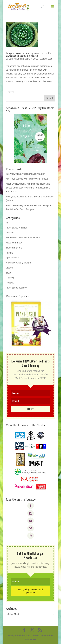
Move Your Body (14, 243)
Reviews (10, 278)
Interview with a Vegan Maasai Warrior (25, 174)
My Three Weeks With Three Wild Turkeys (27, 179)
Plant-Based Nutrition (17, 228)
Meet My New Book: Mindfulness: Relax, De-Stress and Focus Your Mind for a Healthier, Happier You (28, 188)
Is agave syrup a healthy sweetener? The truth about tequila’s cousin (29, 54)
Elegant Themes (30, 636)
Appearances (13, 258)
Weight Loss (46, 59)
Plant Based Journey (16, 288)
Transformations (14, 248)
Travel (9, 273)
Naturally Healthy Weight (18, 263)
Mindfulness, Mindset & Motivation (23, 238)
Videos (9, 268)
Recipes (10, 283)
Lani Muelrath (16, 59)
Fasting (10, 253)
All (7, 223)
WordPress (31, 639)
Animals (10, 233)
